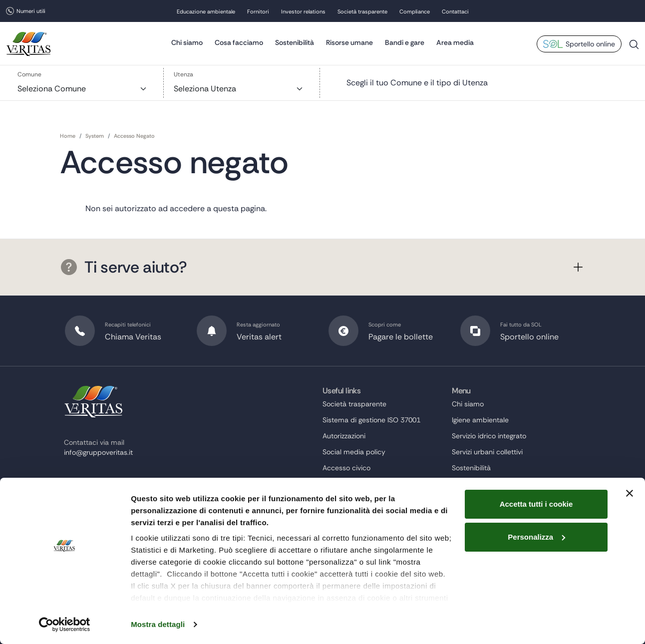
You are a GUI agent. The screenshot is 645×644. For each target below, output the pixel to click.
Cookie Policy (344, 564)
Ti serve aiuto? (124, 267)
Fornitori (258, 11)
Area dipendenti (348, 596)
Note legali (339, 548)
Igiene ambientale (480, 420)
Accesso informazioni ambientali (375, 500)
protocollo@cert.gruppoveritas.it (116, 492)
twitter (68, 534)
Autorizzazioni (344, 436)
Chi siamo (187, 42)
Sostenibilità (295, 42)
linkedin (104, 534)
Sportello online (590, 44)
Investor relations (303, 11)
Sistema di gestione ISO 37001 (371, 420)
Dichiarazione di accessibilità (369, 532)
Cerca (634, 48)
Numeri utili (31, 11)
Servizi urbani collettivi (487, 452)
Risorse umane (349, 42)
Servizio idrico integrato (489, 436)
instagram (86, 534)
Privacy (334, 580)
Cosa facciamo (239, 42)
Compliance (415, 11)
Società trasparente (362, 11)
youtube (122, 534)
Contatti (465, 580)
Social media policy (354, 452)
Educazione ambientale (206, 11)
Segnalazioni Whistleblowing (367, 516)
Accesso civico (346, 468)
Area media (455, 42)
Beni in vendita (346, 484)
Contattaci (455, 11)
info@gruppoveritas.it (98, 452)
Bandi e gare (405, 42)
